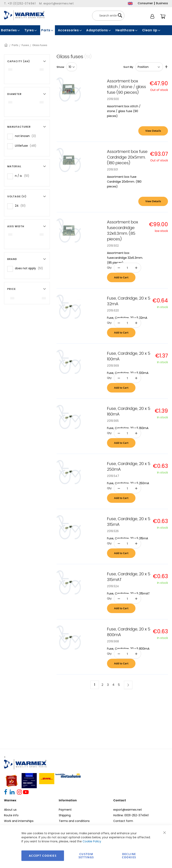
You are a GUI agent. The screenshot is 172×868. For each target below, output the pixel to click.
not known (27, 136)
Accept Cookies (43, 856)
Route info (11, 815)
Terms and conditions (74, 821)
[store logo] (24, 15)
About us (10, 810)
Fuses (25, 45)
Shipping (65, 815)
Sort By (128, 67)
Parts (15, 45)
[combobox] (108, 16)
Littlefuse (27, 146)
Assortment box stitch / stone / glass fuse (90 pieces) (126, 87)
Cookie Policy (92, 841)
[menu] (86, 30)
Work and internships (19, 821)
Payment (65, 810)
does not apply (30, 268)
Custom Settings (86, 856)
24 (21, 206)
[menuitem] (11, 30)
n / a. (23, 176)
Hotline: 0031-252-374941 (131, 815)
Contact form (123, 821)
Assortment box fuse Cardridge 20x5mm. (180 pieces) (127, 157)
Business (162, 3)
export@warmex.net (128, 810)
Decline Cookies (129, 856)
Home (6, 45)
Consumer (145, 3)
